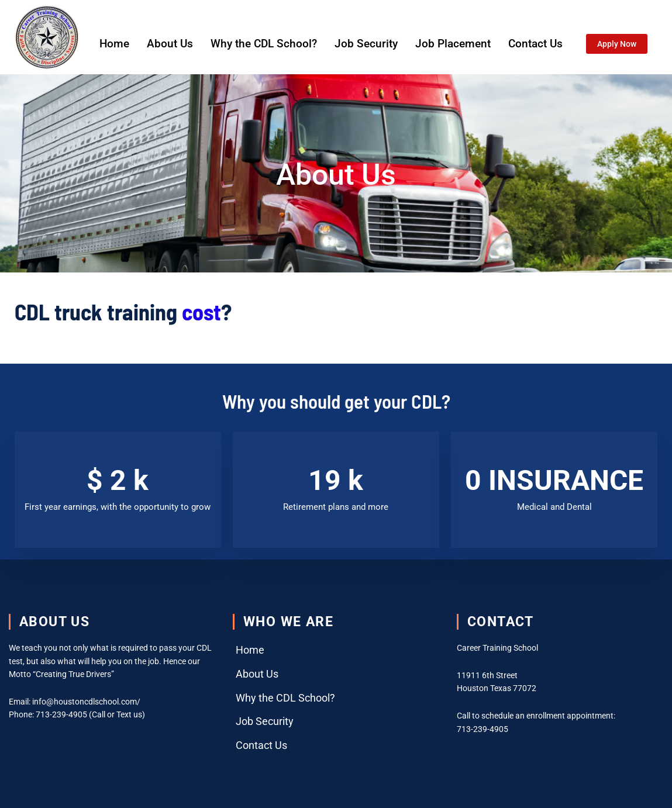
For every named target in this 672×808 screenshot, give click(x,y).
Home (114, 44)
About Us (170, 44)
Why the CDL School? (264, 44)
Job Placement (453, 44)
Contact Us (535, 44)
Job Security (366, 44)
